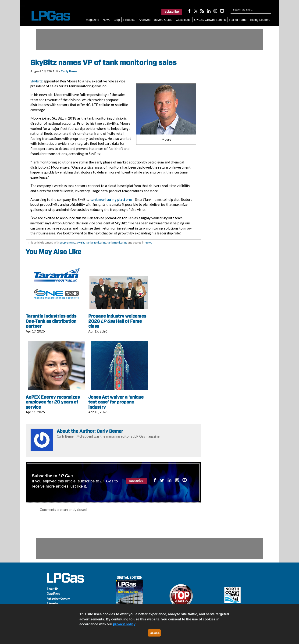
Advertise (52, 604)
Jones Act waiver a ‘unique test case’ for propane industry (116, 402)
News (106, 20)
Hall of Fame (238, 20)
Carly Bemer (70, 71)
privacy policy (124, 624)
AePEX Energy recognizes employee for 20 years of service (53, 402)
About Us (52, 589)
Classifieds (183, 20)
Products (129, 20)
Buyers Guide (163, 20)
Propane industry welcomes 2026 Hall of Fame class (117, 321)
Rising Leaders (260, 20)
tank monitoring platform (111, 199)
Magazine (93, 20)
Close (155, 633)
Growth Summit (210, 20)
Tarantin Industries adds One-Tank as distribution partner (51, 321)
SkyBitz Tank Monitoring (91, 242)
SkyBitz (37, 81)
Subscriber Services (58, 599)
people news (67, 242)
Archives (145, 20)
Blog (117, 20)
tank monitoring (117, 242)
